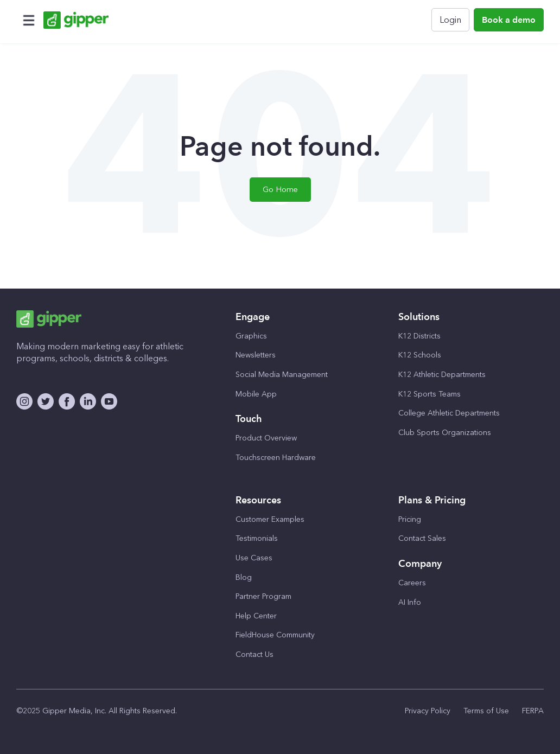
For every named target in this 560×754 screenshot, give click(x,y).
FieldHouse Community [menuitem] (275, 635)
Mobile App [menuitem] (256, 394)
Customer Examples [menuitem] (270, 519)
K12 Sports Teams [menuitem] (429, 394)
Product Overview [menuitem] (266, 438)
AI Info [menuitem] (410, 602)
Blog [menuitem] (244, 577)
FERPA (533, 711)
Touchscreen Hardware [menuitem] (276, 458)
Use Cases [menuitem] (254, 558)
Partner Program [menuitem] (263, 596)
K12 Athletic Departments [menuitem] (442, 375)
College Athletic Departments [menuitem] (449, 413)
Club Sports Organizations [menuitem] (445, 433)
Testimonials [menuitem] (257, 538)
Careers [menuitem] (412, 583)
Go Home (280, 189)
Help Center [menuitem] (256, 616)
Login (450, 20)
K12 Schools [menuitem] (420, 355)
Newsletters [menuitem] (256, 355)
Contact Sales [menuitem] (422, 538)
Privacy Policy (428, 711)
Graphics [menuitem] (251, 336)
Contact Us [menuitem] (254, 654)
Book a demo (509, 20)
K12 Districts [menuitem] (419, 336)
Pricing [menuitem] (410, 519)
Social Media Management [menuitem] (282, 375)
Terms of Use (486, 711)
